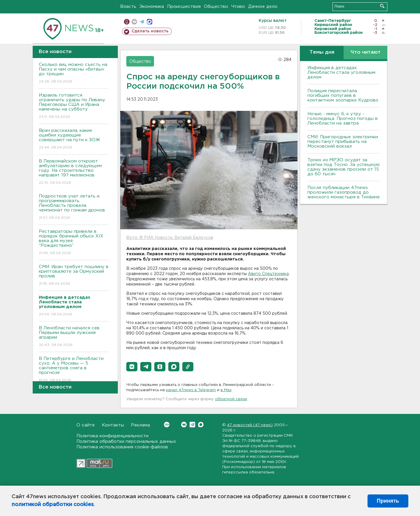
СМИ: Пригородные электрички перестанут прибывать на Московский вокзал (343, 142)
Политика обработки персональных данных (126, 441)
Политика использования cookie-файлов (122, 447)
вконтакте (134, 22)
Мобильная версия (127, 22)
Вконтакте (167, 425)
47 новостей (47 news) (250, 425)
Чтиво (238, 7)
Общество (216, 7)
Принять (388, 501)
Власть (128, 7)
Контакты (113, 425)
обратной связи (231, 399)
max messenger (149, 22)
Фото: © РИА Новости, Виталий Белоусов (170, 238)
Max (201, 425)
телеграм (142, 22)
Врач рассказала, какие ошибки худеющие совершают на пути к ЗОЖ (74, 139)
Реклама (140, 425)
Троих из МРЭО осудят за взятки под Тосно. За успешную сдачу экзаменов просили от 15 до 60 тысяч (344, 167)
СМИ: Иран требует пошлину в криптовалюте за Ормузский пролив (74, 276)
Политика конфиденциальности (112, 436)
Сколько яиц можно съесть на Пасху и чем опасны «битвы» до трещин (74, 73)
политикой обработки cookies (53, 505)
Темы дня (322, 52)
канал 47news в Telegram (191, 390)
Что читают (366, 52)
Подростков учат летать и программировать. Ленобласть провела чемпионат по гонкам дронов (74, 207)
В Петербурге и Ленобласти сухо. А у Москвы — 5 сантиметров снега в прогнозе (74, 370)
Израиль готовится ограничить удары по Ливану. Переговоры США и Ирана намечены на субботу (74, 106)
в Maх (226, 390)
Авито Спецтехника (268, 274)
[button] (132, 367)
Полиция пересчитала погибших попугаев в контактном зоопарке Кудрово (343, 96)
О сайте (86, 425)
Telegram (192, 425)
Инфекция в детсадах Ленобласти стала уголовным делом (341, 72)
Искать (382, 6)
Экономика (152, 7)
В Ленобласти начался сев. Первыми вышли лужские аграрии (74, 337)
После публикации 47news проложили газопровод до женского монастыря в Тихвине (344, 192)
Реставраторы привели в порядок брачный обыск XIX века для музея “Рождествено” (74, 243)
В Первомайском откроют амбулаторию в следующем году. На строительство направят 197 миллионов (74, 172)
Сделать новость (150, 31)
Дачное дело (263, 7)
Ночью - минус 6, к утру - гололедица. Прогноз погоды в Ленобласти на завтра (343, 119)
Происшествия (184, 7)
